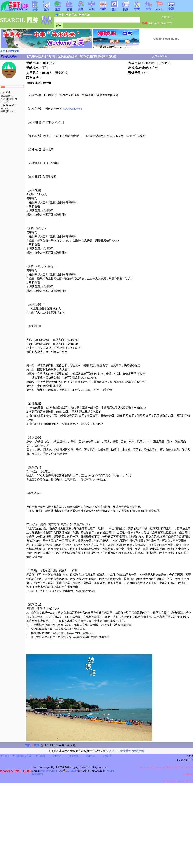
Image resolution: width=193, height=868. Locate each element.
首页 (3, 51)
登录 (164, 17)
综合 (35, 8)
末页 (36, 745)
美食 (157, 23)
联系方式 (74, 756)
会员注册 (107, 756)
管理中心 (90, 756)
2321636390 (70, 771)
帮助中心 (57, 756)
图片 (114, 8)
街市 (148, 8)
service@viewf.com (48, 771)
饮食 (137, 8)
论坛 (92, 8)
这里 (111, 751)
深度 (103, 8)
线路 (80, 8)
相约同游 (14, 51)
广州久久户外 (9, 57)
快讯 (126, 8)
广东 (169, 23)
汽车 (163, 23)
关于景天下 (6, 756)
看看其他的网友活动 (132, 751)
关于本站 (17, 756)
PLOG (160, 8)
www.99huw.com (72, 109)
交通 (171, 7)
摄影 (151, 23)
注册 (171, 17)
